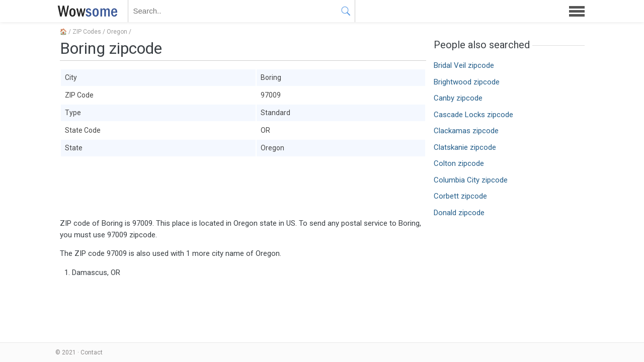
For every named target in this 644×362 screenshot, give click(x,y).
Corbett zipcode (460, 196)
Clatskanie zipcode (465, 147)
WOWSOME (86, 11)
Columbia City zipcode (471, 180)
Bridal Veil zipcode (464, 65)
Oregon (117, 32)
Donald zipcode (459, 213)
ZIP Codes (87, 32)
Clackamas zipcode (466, 131)
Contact (92, 352)
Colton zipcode (459, 163)
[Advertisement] (243, 188)
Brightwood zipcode (467, 82)
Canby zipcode (458, 98)
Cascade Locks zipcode (473, 115)
